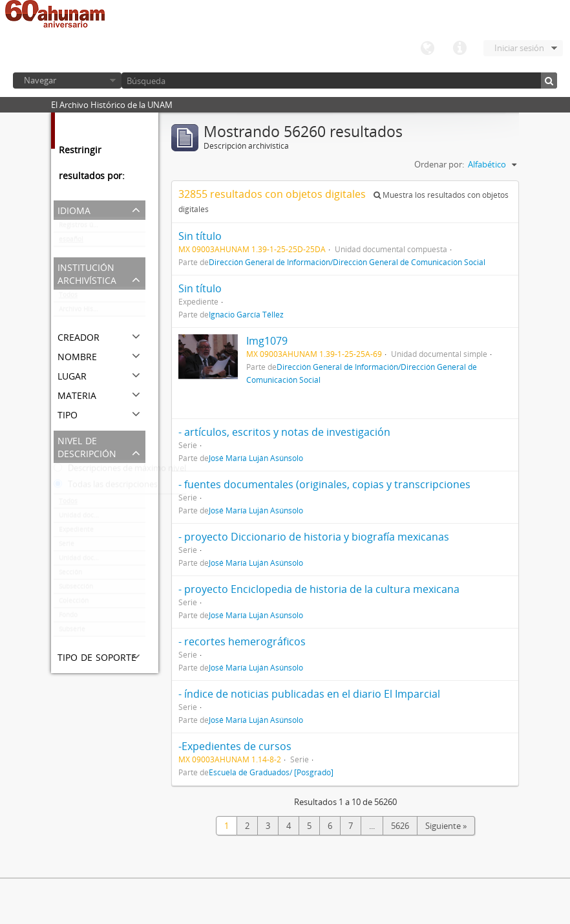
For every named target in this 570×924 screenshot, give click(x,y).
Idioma (427, 48)
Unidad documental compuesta (102, 561)
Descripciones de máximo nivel (120, 471)
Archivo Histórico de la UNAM (102, 312)
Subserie (72, 632)
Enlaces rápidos (459, 48)
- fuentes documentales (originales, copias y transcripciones (324, 484)
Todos (68, 297)
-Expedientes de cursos (235, 746)
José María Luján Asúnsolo (256, 458)
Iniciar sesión (519, 48)
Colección (74, 603)
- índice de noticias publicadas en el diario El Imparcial (309, 694)
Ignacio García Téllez (246, 314)
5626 (400, 826)
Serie (67, 546)
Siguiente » (446, 826)
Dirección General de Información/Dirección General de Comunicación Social (347, 262)
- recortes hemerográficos (242, 641)
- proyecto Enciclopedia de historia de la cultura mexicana (319, 589)
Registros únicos (84, 228)
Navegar (40, 80)
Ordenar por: (439, 164)
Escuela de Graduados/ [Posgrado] (271, 772)
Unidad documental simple (100, 518)
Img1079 (267, 341)
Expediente (76, 532)
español (71, 242)
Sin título (200, 236)
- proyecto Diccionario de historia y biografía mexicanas (314, 537)
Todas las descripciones (106, 487)
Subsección (76, 589)
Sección (70, 575)
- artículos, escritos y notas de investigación (284, 432)
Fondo (68, 618)
